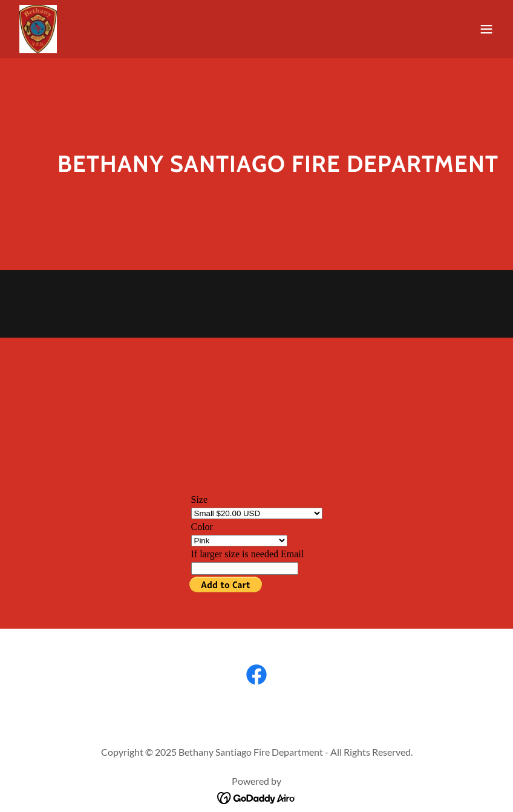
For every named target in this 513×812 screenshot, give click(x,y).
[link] (38, 29)
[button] (486, 29)
